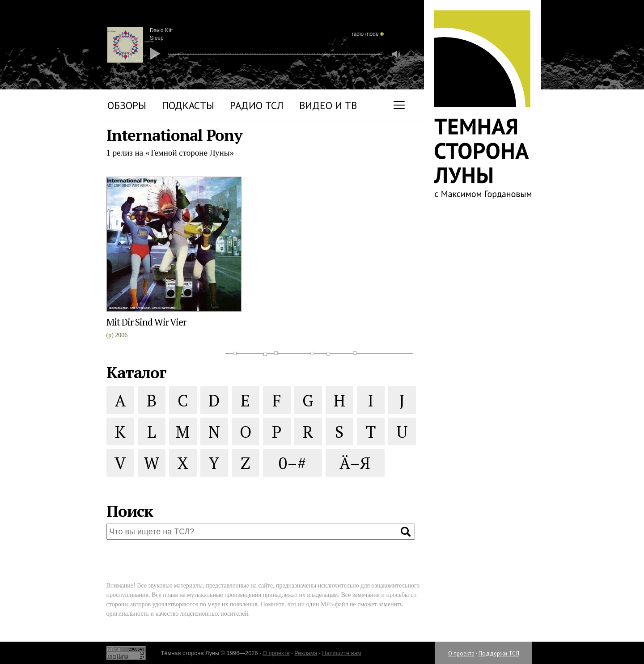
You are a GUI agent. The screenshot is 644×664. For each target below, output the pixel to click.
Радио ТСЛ (257, 105)
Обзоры (127, 105)
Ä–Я (355, 463)
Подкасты (188, 105)
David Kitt (161, 30)
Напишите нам (341, 653)
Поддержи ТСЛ (499, 653)
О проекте (461, 653)
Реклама (306, 653)
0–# (292, 463)
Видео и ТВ (328, 105)
